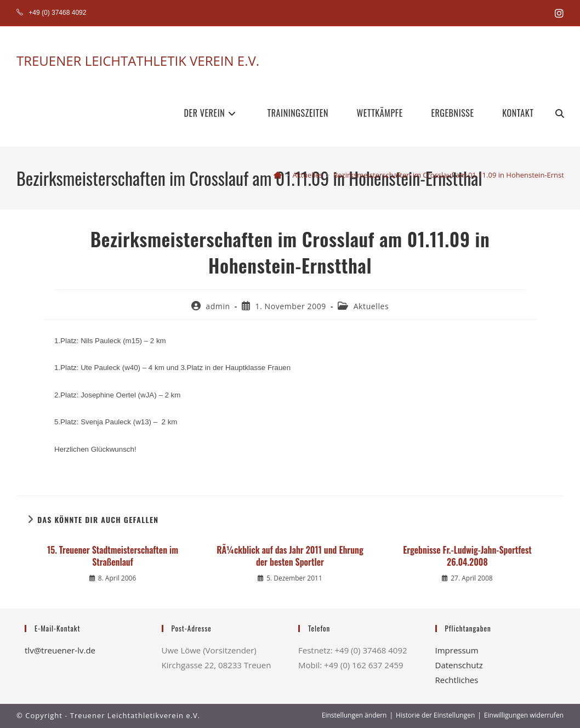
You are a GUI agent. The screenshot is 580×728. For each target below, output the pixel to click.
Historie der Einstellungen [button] (435, 715)
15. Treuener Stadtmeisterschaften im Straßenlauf (113, 556)
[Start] (278, 175)
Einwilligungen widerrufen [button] (524, 715)
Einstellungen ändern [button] (354, 715)
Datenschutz (459, 665)
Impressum (457, 650)
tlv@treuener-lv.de (60, 650)
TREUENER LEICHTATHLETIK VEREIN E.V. (138, 61)
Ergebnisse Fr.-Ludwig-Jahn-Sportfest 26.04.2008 (467, 556)
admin (218, 306)
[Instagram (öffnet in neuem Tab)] (558, 13)
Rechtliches (457, 680)
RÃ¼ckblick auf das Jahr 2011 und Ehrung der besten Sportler (290, 556)
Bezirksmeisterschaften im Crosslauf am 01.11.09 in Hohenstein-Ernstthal (455, 175)
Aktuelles (371, 306)
